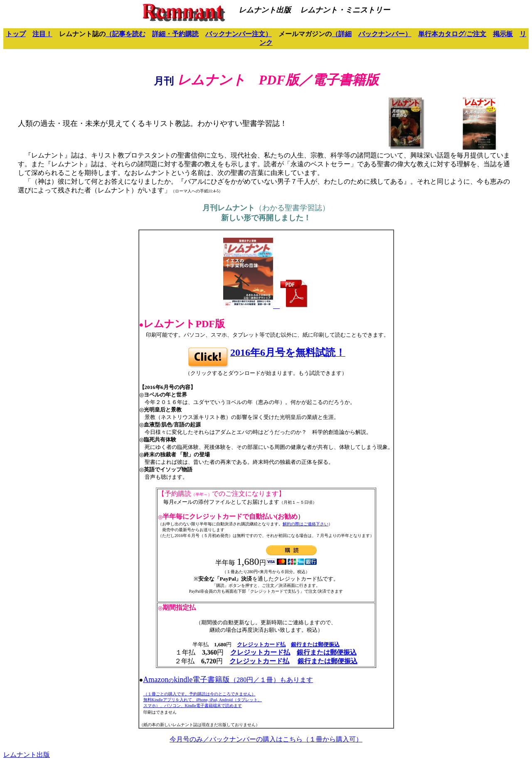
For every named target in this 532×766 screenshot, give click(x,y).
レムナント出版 (27, 755)
